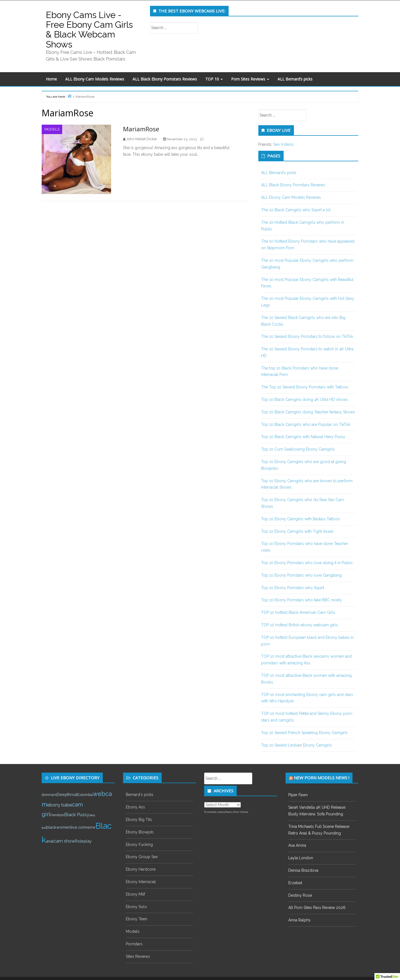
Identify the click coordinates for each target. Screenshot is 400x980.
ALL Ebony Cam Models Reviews (95, 79)
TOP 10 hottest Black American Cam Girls (298, 612)
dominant (49, 795)
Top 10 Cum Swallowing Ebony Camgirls (298, 449)
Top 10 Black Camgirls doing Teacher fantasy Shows (308, 412)
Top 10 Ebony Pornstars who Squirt (293, 588)
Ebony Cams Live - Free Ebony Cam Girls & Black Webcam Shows (89, 30)
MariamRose (141, 129)
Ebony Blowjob (140, 832)
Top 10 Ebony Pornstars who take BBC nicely (302, 600)
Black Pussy (77, 815)
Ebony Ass (135, 807)
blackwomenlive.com (66, 827)
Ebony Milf (135, 894)
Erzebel (295, 883)
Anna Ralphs (299, 920)
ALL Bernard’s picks (295, 79)
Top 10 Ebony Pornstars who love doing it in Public (307, 563)
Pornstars (134, 944)
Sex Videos (283, 144)
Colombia (85, 795)
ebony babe (60, 805)
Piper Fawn (298, 795)
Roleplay (83, 841)
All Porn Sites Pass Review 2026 (317, 908)
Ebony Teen (137, 919)
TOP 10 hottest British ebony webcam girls (299, 625)
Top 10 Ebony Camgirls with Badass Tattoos (301, 519)
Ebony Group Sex (142, 857)
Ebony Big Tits (139, 820)
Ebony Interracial (141, 882)
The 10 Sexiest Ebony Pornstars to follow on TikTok (307, 336)
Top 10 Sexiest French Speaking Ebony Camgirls (304, 733)
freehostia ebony (215, 812)
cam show (64, 841)
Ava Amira (297, 845)
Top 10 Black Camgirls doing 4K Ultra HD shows (304, 399)
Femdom (57, 815)
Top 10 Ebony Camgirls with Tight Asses (297, 531)
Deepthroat (67, 794)
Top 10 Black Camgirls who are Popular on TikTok (306, 424)
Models (52, 129)
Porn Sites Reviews (250, 79)
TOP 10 (214, 79)
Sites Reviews (138, 956)
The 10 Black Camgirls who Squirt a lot (296, 210)
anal (50, 841)
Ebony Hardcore (141, 869)
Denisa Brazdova (303, 870)
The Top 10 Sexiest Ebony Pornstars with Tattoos (305, 387)
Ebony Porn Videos (237, 812)
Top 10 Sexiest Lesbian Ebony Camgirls (297, 745)
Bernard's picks (140, 795)
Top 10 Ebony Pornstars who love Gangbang (301, 575)
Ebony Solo (136, 907)
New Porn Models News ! (322, 778)
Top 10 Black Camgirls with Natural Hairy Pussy (303, 437)
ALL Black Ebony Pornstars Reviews (165, 79)
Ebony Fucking (139, 845)
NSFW (91, 828)
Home (51, 79)
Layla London (301, 858)
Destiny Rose (300, 895)
